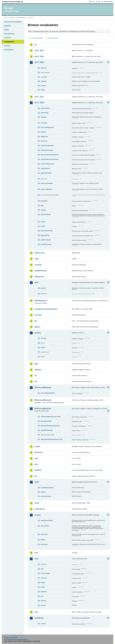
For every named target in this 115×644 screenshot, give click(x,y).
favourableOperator (47, 127)
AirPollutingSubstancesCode (50, 417)
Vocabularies (9, 42)
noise (37, 503)
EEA (13, 2)
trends (43, 90)
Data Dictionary (21, 18)
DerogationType (46, 421)
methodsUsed (45, 168)
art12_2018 (39, 56)
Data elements (9, 34)
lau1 (36, 458)
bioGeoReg (44, 113)
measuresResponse (47, 164)
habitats (43, 132)
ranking (43, 210)
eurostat (38, 315)
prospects (44, 201)
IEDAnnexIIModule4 (43, 409)
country (43, 624)
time (42, 596)
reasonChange (46, 214)
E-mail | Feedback (11, 637)
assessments (45, 108)
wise (36, 612)
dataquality (39, 277)
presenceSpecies (46, 189)
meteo (43, 587)
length (43, 582)
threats (43, 222)
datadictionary (41, 271)
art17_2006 (39, 62)
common (38, 265)
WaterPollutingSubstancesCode (51, 439)
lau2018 (38, 470)
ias (36, 376)
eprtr (36, 282)
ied (36, 381)
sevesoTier (44, 534)
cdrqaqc (43, 117)
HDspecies (44, 137)
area (42, 569)
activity (43, 288)
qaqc (42, 205)
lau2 (36, 464)
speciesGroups (46, 496)
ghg (36, 364)
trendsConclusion (47, 231)
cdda (36, 259)
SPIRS (43, 540)
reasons (43, 86)
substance (44, 544)
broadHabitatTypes (47, 488)
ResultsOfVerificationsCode (50, 426)
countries (44, 77)
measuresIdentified (47, 146)
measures (44, 141)
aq (35, 44)
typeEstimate (45, 235)
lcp (36, 476)
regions (43, 492)
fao (36, 321)
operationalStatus (47, 520)
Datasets (7, 26)
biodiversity (39, 253)
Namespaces (9, 50)
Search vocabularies (37, 38)
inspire (37, 446)
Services (7, 46)
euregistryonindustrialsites (46, 309)
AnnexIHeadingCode (48, 393)
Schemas (8, 38)
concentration (45, 573)
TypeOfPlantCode (47, 430)
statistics (44, 592)
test (36, 553)
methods (44, 81)
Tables (7, 30)
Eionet (13, 18)
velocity (43, 601)
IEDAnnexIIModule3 (43, 400)
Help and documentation (13, 22)
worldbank (39, 618)
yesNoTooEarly (46, 240)
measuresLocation (47, 150)
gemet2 (38, 333)
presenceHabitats (47, 183)
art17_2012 (39, 97)
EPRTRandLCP (41, 301)
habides (38, 370)
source (43, 347)
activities (44, 68)
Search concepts (53, 38)
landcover (39, 452)
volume (43, 605)
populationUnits (46, 173)
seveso (37, 515)
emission (44, 578)
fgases (37, 327)
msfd (37, 482)
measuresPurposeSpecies (50, 159)
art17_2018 (39, 103)
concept (43, 338)
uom (36, 559)
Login (93, 1)
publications (40, 509)
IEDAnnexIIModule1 (43, 387)
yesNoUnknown (46, 244)
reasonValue (45, 526)
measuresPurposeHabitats (50, 155)
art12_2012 (39, 50)
